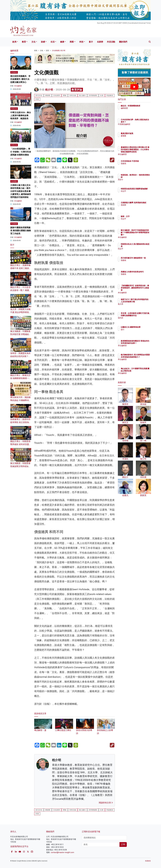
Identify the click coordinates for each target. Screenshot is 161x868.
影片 (91, 42)
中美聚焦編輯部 (142, 127)
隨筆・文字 (140, 216)
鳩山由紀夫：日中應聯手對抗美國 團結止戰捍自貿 (143, 371)
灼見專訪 (14, 181)
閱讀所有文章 (106, 803)
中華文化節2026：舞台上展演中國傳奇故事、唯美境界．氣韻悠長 (21, 115)
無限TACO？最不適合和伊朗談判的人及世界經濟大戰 (143, 302)
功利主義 (73, 95)
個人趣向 (82, 95)
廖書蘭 (138, 136)
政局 (14, 42)
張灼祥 (138, 320)
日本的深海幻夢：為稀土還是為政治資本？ (143, 122)
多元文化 (39, 95)
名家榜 (100, 42)
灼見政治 (14, 72)
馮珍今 (138, 182)
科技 (81, 42)
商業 (72, 42)
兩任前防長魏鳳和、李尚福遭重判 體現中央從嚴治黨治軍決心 (20, 79)
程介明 (49, 90)
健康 (62, 42)
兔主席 (138, 306)
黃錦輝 (138, 207)
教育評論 (77, 90)
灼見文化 (14, 109)
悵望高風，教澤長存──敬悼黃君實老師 (143, 177)
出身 (102, 95)
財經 (43, 42)
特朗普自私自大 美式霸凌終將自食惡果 (143, 246)
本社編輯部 (18, 86)
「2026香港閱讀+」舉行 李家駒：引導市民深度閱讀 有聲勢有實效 (21, 152)
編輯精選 (139, 110)
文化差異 (57, 95)
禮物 (65, 95)
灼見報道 (14, 224)
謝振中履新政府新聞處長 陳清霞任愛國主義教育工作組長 (21, 231)
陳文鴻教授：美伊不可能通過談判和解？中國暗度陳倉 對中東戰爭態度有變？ (143, 235)
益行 (137, 332)
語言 (48, 51)
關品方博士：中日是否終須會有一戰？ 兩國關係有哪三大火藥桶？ (21, 290)
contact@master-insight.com (62, 852)
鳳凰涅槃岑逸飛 (142, 133)
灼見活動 (111, 42)
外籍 (37, 99)
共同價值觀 (93, 95)
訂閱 (123, 844)
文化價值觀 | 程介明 (59, 51)
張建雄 (138, 166)
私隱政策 (148, 861)
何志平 (138, 193)
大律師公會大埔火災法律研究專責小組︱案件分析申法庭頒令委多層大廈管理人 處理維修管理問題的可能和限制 (21, 191)
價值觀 (48, 95)
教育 (24, 42)
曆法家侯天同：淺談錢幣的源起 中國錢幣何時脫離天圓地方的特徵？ (21, 400)
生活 (53, 42)
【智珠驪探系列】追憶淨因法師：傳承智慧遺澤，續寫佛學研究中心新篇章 (143, 290)
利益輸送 (110, 95)
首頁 (36, 51)
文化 (33, 42)
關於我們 (123, 42)
